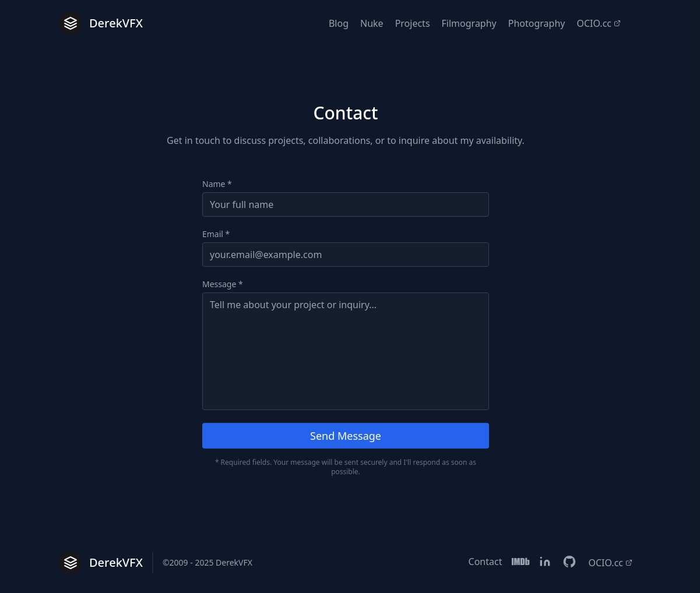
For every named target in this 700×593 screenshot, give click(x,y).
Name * (217, 184)
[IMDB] (520, 563)
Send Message (346, 436)
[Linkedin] (545, 563)
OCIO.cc (599, 23)
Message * (223, 284)
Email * (216, 234)
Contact (486, 562)
